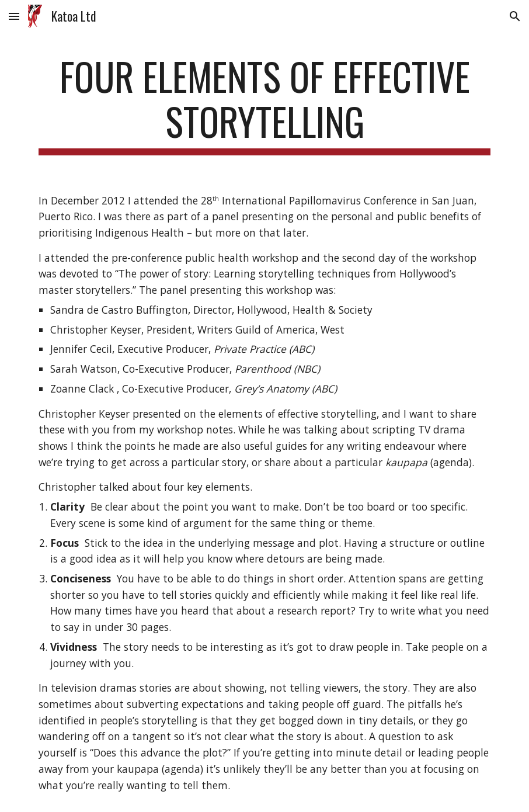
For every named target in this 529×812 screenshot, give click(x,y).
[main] (264, 105)
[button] (14, 16)
